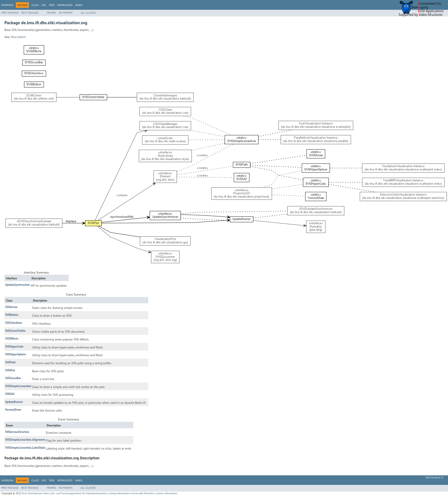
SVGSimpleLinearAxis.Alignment (25, 440)
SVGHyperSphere (16, 354)
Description (18, 37)
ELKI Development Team (35, 493)
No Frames (66, 13)
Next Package (30, 13)
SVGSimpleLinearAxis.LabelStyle (25, 448)
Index (79, 5)
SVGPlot (10, 370)
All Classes (88, 13)
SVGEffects (12, 339)
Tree (52, 5)
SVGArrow (11, 307)
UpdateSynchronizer (18, 285)
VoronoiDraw (13, 410)
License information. (166, 493)
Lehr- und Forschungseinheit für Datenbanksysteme (78, 493)
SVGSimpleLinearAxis (18, 386)
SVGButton (12, 315)
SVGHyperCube (14, 347)
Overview (7, 5)
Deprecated (65, 5)
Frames (51, 13)
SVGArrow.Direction (17, 432)
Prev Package (10, 13)
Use (44, 5)
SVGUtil (10, 394)
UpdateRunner (14, 402)
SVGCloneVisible (15, 331)
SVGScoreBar (13, 378)
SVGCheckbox (14, 323)
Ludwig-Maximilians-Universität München (131, 493)
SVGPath (10, 362)
